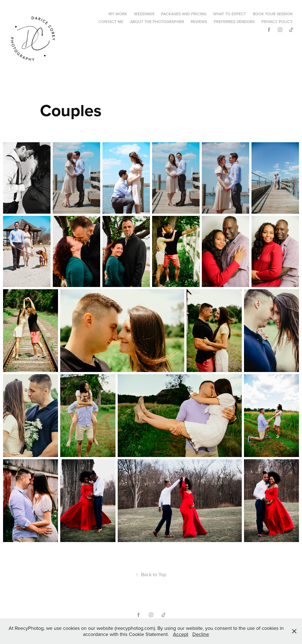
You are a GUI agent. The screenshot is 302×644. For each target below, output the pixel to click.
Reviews (199, 22)
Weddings (144, 14)
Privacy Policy (277, 22)
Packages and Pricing (184, 14)
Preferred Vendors (234, 22)
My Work (118, 14)
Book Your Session (273, 14)
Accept (181, 634)
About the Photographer (157, 22)
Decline (201, 634)
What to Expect (230, 14)
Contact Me (111, 22)
